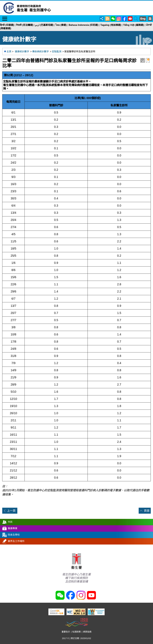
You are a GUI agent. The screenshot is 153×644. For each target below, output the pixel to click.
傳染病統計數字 (40, 52)
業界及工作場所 (16, 541)
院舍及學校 (14, 535)
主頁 (9, 52)
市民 (10, 522)
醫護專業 (13, 528)
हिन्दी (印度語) (7, 25)
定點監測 (57, 52)
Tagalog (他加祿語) (111, 25)
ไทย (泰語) (61, 25)
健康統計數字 (22, 52)
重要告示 (66, 632)
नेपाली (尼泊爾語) (25, 25)
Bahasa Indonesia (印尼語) (84, 25)
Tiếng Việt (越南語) (134, 25)
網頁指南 (87, 632)
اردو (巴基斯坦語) (44, 25)
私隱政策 (76, 632)
